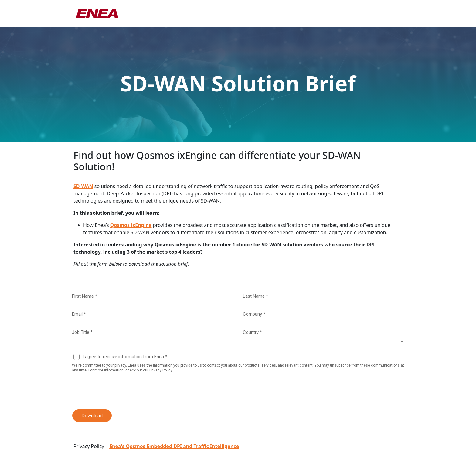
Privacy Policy (161, 370)
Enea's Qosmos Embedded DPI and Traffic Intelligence (174, 446)
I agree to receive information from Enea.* (125, 357)
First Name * (85, 296)
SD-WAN (83, 186)
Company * (254, 314)
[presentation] (113, 391)
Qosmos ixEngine (131, 225)
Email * (79, 314)
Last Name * (255, 296)
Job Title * (82, 332)
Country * (252, 332)
